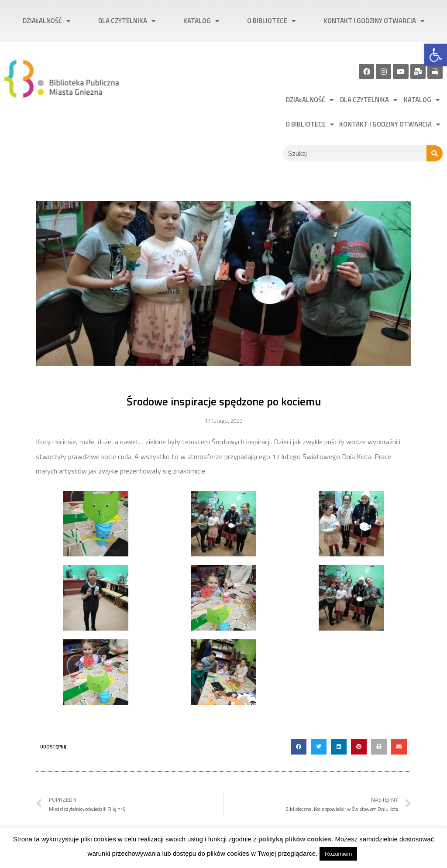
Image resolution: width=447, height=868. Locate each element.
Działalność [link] (46, 21)
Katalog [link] (201, 21)
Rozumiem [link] (338, 854)
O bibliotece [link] (271, 21)
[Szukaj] (435, 153)
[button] (299, 747)
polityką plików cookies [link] (295, 839)
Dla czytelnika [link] (127, 21)
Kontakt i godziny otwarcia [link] (374, 21)
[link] (436, 55)
